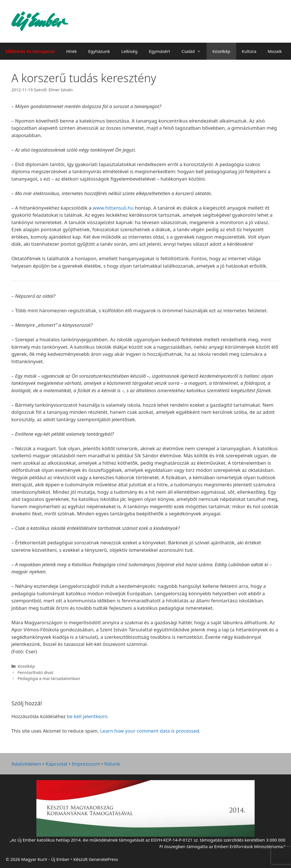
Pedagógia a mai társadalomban (49, 678)
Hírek (71, 51)
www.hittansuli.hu (113, 208)
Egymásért (160, 51)
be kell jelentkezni (87, 716)
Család (194, 51)
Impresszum (86, 764)
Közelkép (221, 51)
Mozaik (275, 51)
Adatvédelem (26, 764)
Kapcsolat (56, 764)
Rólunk (112, 764)
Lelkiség (129, 51)
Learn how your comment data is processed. (150, 731)
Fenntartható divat (36, 672)
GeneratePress (103, 859)
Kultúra (249, 51)
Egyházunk (99, 51)
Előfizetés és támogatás (30, 51)
